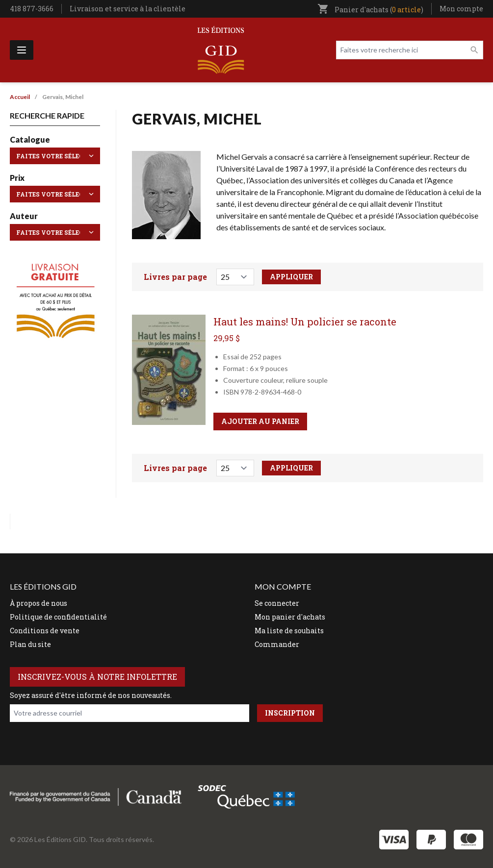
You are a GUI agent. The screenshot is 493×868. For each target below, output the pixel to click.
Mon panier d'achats (290, 617)
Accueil (20, 97)
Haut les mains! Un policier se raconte (305, 322)
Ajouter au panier (260, 421)
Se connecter (277, 603)
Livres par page (175, 277)
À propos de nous (39, 603)
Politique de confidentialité (58, 617)
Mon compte (461, 9)
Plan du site (30, 644)
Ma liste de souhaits (289, 631)
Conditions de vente (45, 631)
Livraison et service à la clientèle (128, 9)
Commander (277, 644)
